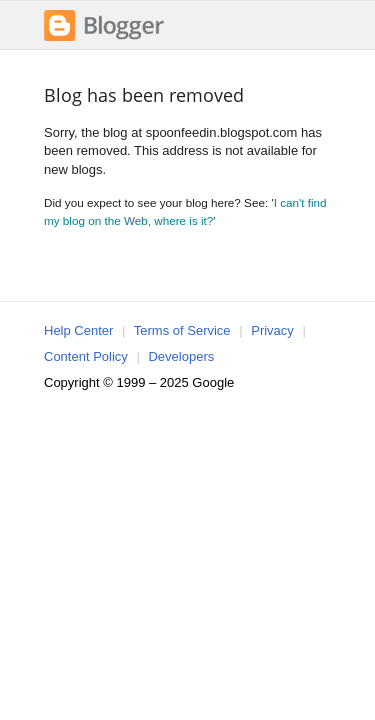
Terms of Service (182, 330)
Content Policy (86, 356)
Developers (181, 356)
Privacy (272, 330)
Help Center (78, 330)
